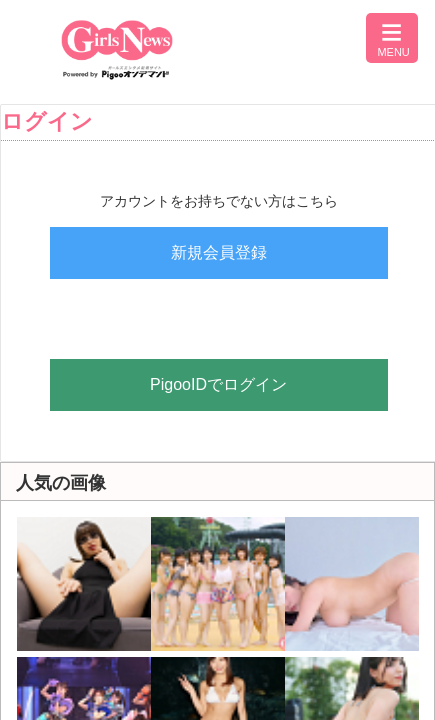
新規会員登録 (219, 252)
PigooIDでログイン (218, 384)
